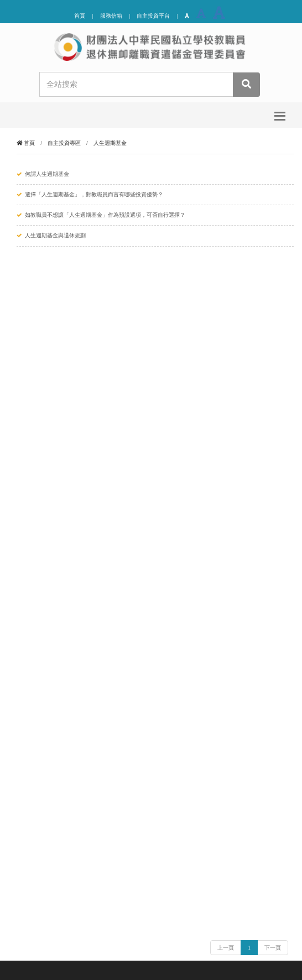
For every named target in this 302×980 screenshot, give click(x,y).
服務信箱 (111, 16)
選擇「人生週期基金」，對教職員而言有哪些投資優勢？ (94, 194)
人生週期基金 (110, 143)
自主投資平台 (153, 16)
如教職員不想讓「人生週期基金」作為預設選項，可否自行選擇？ (105, 215)
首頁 (80, 16)
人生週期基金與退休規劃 (55, 235)
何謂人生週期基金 (47, 174)
